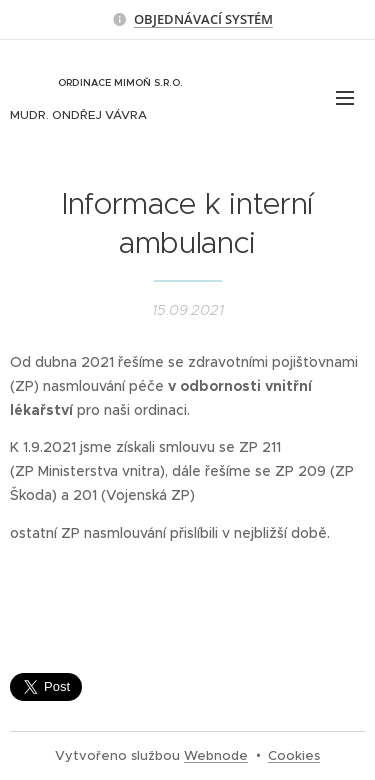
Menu (345, 98)
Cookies (294, 755)
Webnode (216, 755)
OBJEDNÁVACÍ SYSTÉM (203, 19)
